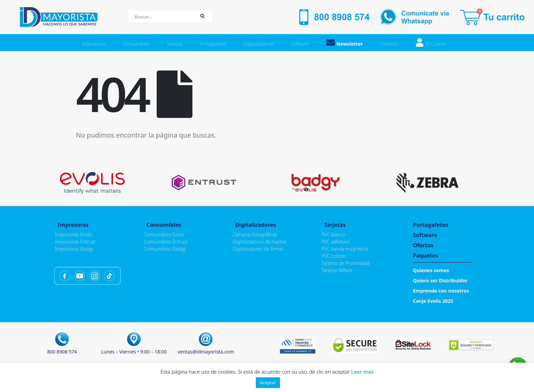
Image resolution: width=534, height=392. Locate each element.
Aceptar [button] (268, 382)
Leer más (362, 372)
